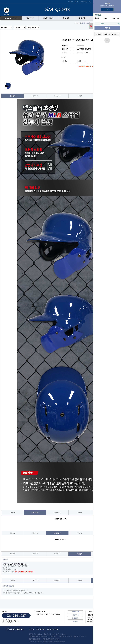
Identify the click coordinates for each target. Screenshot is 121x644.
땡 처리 (97, 18)
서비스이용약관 (41, 629)
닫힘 (91, 26)
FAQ (90, 2)
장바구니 (99, 34)
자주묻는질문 (75, 612)
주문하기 (107, 28)
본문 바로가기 (0, 0)
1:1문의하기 (75, 615)
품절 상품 (66, 18)
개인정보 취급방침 (53, 629)
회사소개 (31, 629)
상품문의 (57, 96)
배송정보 (80, 96)
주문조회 (107, 34)
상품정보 (13, 96)
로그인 (107, 9)
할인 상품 (82, 18)
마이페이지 (83, 2)
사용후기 (35, 96)
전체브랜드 (30, 18)
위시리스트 (115, 34)
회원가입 (70, 2)
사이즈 (64, 61)
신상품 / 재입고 (48, 18)
